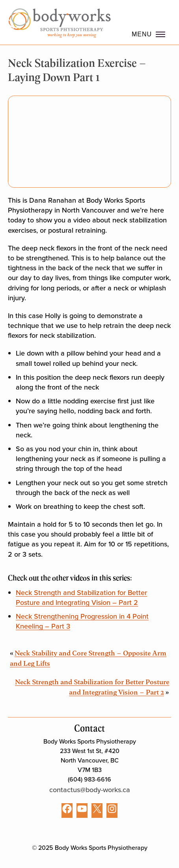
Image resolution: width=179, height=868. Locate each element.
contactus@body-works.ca (90, 790)
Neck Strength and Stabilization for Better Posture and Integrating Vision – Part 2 (81, 598)
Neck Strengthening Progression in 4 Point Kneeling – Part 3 (82, 621)
